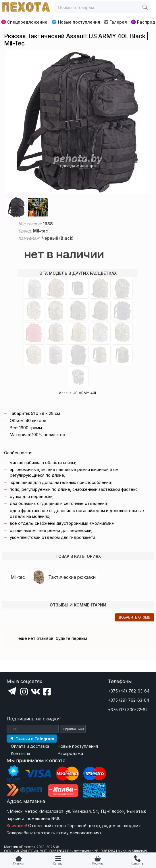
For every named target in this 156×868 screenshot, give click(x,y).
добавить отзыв (134, 617)
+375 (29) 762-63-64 (129, 700)
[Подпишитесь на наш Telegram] (32, 738)
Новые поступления (76, 22)
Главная (19, 864)
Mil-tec (18, 577)
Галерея (116, 22)
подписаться (73, 729)
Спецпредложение (24, 22)
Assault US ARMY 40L (78, 393)
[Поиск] (145, 7)
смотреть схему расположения (67, 833)
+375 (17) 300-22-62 (128, 710)
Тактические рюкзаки (72, 577)
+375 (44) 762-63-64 (129, 691)
